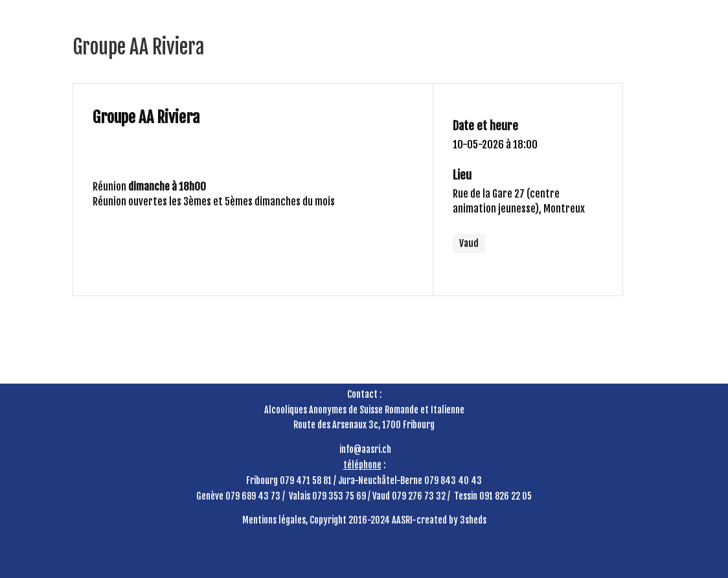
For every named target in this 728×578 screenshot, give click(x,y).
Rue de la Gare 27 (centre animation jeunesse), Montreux (519, 201)
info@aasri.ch (365, 449)
